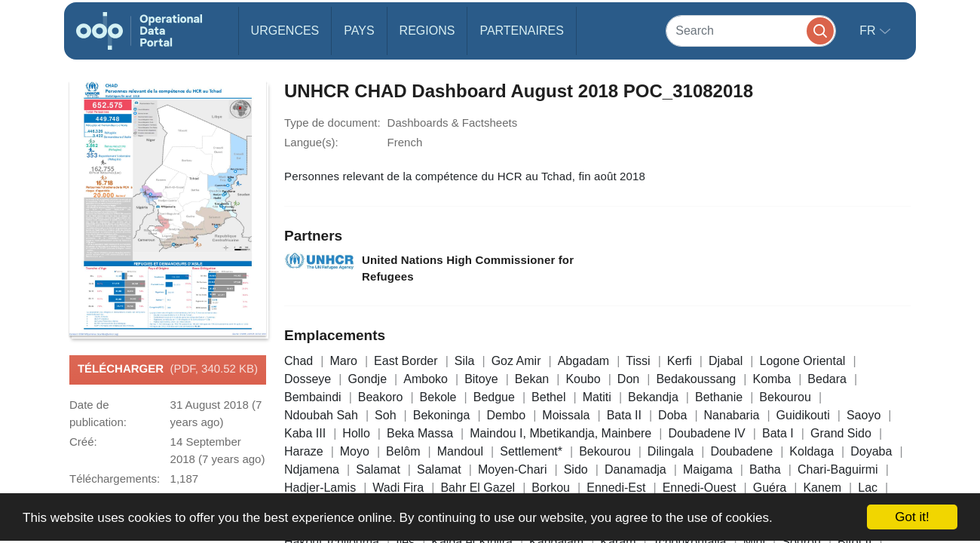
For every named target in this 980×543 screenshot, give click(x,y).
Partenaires (521, 31)
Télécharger (168, 370)
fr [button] (869, 31)
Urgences (285, 31)
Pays (359, 31)
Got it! (912, 517)
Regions (427, 31)
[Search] (751, 31)
